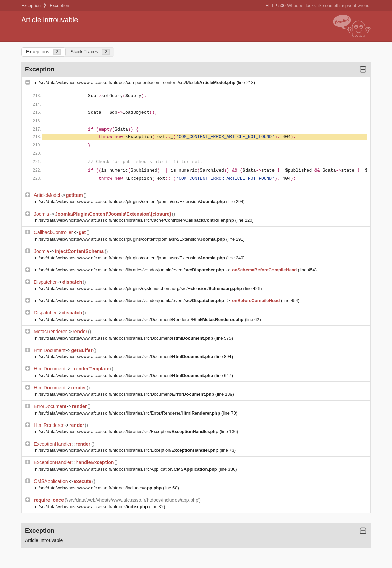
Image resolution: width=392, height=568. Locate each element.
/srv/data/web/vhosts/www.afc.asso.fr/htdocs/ (94, 507)
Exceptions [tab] (43, 52)
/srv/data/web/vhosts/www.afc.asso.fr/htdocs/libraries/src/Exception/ (129, 431)
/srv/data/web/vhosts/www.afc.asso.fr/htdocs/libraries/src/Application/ (129, 469)
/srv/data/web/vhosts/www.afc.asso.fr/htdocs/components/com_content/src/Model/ (138, 83)
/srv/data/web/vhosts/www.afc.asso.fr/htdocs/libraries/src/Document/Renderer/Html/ (142, 319)
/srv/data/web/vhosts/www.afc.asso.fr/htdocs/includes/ (101, 488)
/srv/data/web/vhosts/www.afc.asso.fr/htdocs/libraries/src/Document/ (127, 338)
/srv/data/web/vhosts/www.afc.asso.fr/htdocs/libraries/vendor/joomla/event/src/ (132, 270)
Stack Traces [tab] (90, 52)
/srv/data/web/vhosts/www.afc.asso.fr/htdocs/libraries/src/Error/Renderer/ (130, 413)
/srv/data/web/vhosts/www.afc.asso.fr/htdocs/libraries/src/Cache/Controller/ (137, 220)
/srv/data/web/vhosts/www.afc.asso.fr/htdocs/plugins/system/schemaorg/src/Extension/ (141, 289)
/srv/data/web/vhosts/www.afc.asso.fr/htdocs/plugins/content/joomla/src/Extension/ (132, 201)
